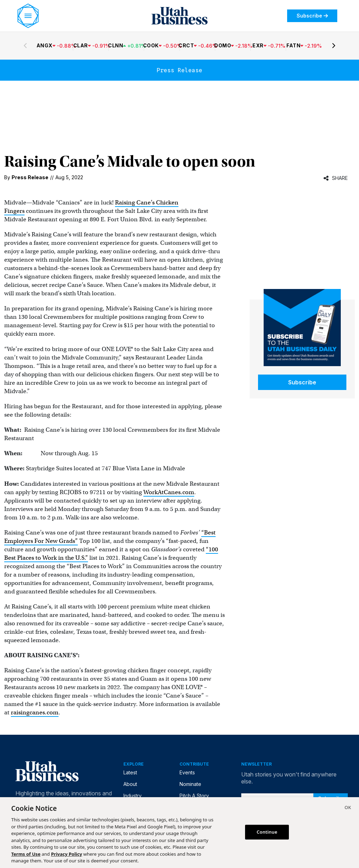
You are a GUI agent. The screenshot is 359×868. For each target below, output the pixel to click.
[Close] (348, 808)
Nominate (190, 784)
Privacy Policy (67, 854)
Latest (130, 772)
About (130, 784)
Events (187, 772)
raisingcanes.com (35, 712)
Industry (133, 796)
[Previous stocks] (25, 46)
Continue (267, 832)
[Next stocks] (334, 46)
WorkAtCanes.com (169, 492)
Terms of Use (26, 854)
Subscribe (312, 16)
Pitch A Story (194, 796)
